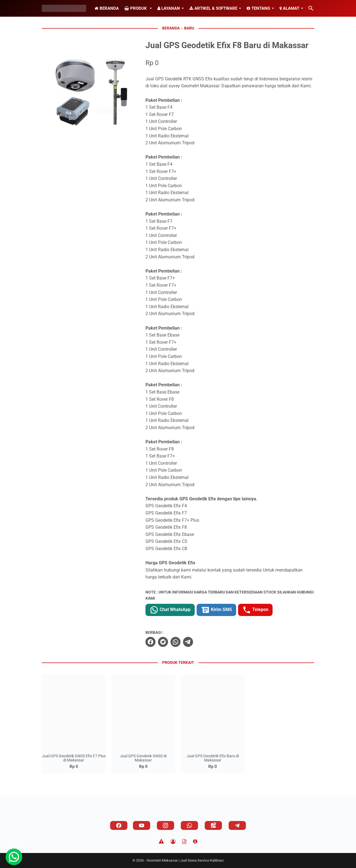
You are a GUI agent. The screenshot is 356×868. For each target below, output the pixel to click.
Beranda (107, 8)
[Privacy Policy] (173, 842)
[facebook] (150, 642)
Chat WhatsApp (170, 610)
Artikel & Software (213, 8)
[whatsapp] (175, 642)
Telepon (255, 610)
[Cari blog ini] (311, 8)
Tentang (258, 8)
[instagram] (165, 825)
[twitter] (163, 642)
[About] (195, 842)
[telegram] (188, 642)
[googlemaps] (213, 825)
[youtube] (142, 825)
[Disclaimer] (161, 842)
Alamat (289, 8)
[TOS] (184, 842)
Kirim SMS (216, 610)
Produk (136, 8)
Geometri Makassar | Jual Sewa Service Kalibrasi (185, 860)
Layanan (169, 8)
